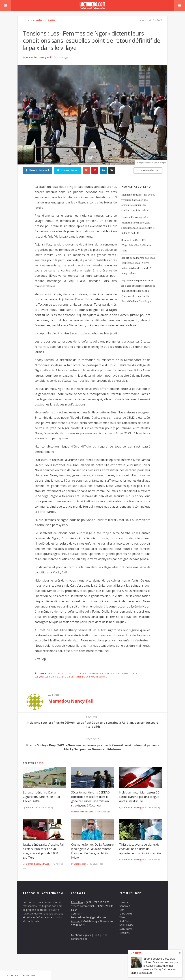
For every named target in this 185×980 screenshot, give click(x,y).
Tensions (101, 677)
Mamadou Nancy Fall (39, 57)
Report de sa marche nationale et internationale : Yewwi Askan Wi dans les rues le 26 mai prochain (138, 266)
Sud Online (126, 921)
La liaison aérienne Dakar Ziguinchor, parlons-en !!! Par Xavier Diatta (42, 797)
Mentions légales (81, 935)
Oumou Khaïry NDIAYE (37, 864)
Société (51, 20)
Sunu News (126, 929)
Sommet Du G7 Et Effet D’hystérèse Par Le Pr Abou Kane (137, 245)
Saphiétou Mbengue (133, 807)
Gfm (122, 910)
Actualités (38, 20)
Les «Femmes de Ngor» (116, 673)
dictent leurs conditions (85, 673)
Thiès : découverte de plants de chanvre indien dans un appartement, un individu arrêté (140, 849)
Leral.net (124, 902)
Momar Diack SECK (84, 812)
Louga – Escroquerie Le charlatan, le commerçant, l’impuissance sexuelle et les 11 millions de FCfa (138, 225)
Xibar (122, 917)
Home (26, 20)
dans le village (57, 673)
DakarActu (126, 914)
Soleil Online (127, 925)
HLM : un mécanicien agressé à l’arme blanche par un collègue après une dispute (139, 797)
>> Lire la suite (31, 921)
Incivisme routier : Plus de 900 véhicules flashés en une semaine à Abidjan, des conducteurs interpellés (138, 202)
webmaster (32, 807)
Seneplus (125, 932)
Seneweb (125, 906)
